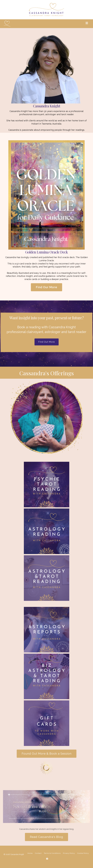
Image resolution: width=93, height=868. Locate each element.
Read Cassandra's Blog (46, 837)
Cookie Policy (83, 853)
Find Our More (46, 287)
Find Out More (47, 342)
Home (30, 853)
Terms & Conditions (52, 853)
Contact (38, 853)
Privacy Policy (69, 853)
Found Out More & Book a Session (47, 754)
